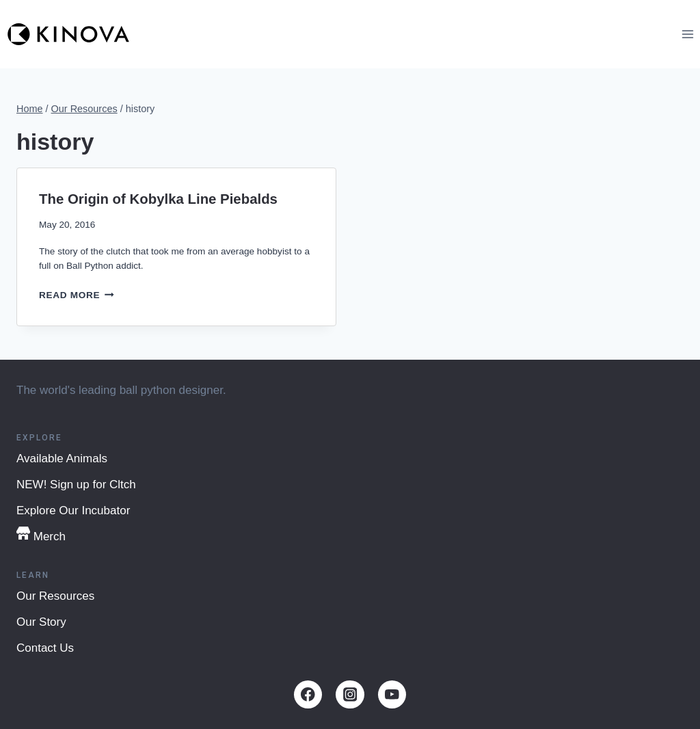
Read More (77, 295)
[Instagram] (350, 694)
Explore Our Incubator (73, 511)
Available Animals (62, 459)
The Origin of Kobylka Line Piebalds (158, 199)
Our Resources (55, 596)
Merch (41, 535)
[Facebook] (308, 694)
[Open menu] (687, 34)
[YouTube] (392, 694)
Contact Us (45, 648)
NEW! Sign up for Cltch (76, 485)
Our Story (41, 622)
